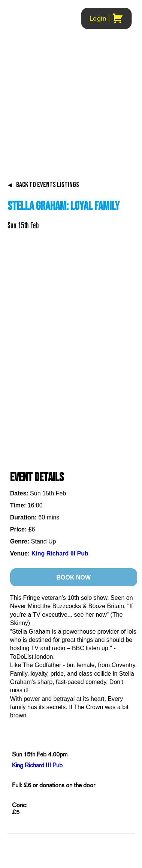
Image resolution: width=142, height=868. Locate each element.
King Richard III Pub (60, 553)
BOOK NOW (73, 577)
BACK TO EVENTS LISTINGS (43, 185)
